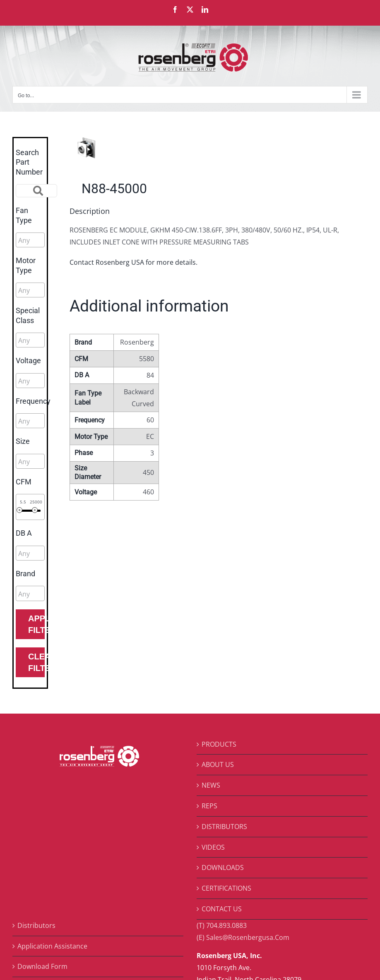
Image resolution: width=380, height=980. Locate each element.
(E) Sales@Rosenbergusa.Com (243, 937)
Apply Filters (36, 624)
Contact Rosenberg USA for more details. (133, 262)
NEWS (211, 785)
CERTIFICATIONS (226, 888)
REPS (209, 806)
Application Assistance (52, 946)
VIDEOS (213, 847)
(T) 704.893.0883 (222, 925)
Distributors (36, 925)
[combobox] (30, 240)
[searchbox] (55, 240)
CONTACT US (222, 909)
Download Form (42, 966)
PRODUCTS (219, 744)
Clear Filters (36, 662)
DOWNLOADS (223, 867)
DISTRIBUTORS (224, 827)
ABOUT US (218, 764)
